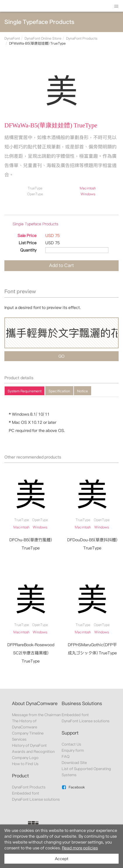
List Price (28, 243)
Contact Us (71, 744)
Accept (62, 859)
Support (70, 733)
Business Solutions (82, 703)
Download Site (74, 763)
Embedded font (26, 793)
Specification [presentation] (59, 391)
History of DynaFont (30, 745)
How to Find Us (25, 764)
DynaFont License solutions (36, 799)
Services (19, 739)
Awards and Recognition (33, 752)
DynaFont (12, 38)
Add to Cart (61, 265)
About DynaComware (35, 703)
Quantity (28, 250)
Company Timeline (28, 733)
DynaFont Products (82, 38)
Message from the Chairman (37, 715)
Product (20, 776)
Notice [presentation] (83, 391)
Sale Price (27, 236)
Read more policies (80, 848)
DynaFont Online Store (43, 38)
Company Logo (25, 758)
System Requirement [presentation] (25, 391)
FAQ (66, 757)
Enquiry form (73, 750)
